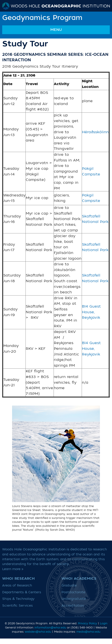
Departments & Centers (22, 592)
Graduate (69, 585)
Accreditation (73, 606)
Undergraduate (74, 599)
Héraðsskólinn (95, 132)
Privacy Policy (88, 623)
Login (104, 623)
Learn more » (13, 569)
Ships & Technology (18, 599)
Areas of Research (17, 585)
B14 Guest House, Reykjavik (91, 312)
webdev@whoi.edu (38, 632)
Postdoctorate (73, 592)
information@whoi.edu (50, 628)
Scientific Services (17, 606)
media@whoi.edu (88, 632)
